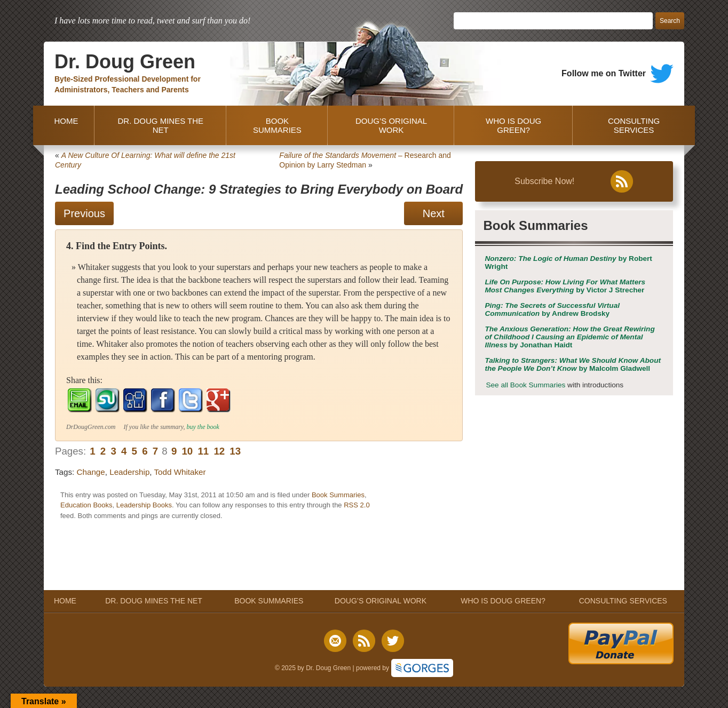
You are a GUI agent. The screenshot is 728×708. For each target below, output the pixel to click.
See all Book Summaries (525, 385)
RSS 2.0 (357, 505)
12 (219, 451)
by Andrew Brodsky (552, 309)
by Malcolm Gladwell (573, 364)
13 (235, 451)
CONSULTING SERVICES (634, 125)
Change (91, 472)
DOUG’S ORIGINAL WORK (391, 125)
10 (187, 451)
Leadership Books (144, 505)
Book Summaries (338, 495)
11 (203, 451)
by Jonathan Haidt (569, 337)
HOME (64, 125)
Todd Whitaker (180, 472)
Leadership (129, 472)
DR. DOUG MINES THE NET (160, 125)
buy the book (203, 427)
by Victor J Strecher (565, 286)
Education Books (86, 505)
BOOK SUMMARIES (277, 125)
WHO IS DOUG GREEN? (513, 125)
